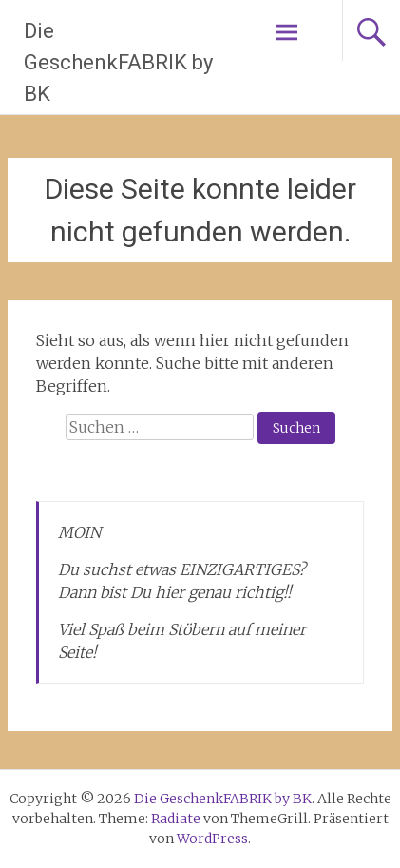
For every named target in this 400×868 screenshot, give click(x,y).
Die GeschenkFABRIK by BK (118, 62)
